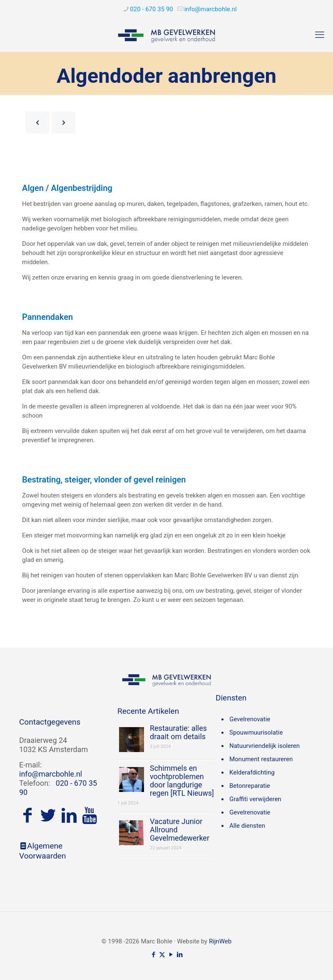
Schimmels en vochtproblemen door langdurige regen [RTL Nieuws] (182, 781)
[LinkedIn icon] (180, 955)
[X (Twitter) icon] (162, 955)
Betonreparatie (250, 786)
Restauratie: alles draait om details (178, 732)
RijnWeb (220, 941)
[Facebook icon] (153, 955)
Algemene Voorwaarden (42, 851)
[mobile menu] (320, 35)
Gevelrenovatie (250, 719)
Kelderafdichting (252, 772)
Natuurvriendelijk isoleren (265, 746)
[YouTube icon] (171, 955)
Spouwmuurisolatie (256, 733)
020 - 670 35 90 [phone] (151, 9)
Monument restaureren (261, 759)
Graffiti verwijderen (255, 799)
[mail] (211, 9)
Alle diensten (247, 826)
